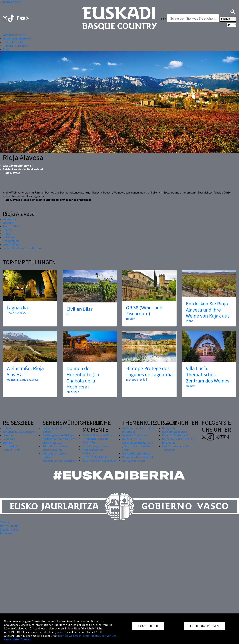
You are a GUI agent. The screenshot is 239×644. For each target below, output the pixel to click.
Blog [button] (6, 49)
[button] (233, 11)
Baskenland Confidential (138, 457)
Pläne (6, 234)
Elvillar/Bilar (79, 309)
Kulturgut (9, 237)
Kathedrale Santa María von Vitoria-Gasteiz (60, 441)
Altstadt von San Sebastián (59, 461)
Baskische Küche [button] (13, 42)
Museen (191, 386)
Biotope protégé (137, 380)
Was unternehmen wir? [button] (17, 38)
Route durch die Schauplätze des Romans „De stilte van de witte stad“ (138, 444)
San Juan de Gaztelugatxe (19, 432)
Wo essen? (9, 223)
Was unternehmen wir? (18, 166)
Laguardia (17, 308)
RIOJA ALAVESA (16, 313)
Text (164, 19)
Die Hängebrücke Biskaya (58, 435)
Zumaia (7, 442)
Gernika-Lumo (12, 450)
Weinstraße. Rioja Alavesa (25, 371)
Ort (69, 314)
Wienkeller (9, 219)
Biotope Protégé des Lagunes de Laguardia (149, 371)
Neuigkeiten (170, 428)
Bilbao (7, 428)
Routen (7, 230)
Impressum (7, 533)
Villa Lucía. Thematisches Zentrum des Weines (208, 374)
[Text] (193, 18)
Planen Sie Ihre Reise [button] (16, 46)
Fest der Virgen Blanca (96, 446)
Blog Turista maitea (175, 432)
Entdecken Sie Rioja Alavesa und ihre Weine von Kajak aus (208, 310)
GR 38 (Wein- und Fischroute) (144, 311)
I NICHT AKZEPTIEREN (204, 626)
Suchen (228, 19)
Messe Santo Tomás (95, 457)
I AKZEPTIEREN (148, 626)
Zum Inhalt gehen (11, 2)
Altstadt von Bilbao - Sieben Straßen (56, 448)
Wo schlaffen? (11, 244)
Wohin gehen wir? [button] (14, 35)
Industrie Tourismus (135, 435)
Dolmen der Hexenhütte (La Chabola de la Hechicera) (83, 377)
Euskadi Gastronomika (136, 453)
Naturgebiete (11, 241)
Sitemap (5, 522)
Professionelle (9, 526)
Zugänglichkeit (9, 529)
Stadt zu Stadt (12, 226)
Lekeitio (8, 435)
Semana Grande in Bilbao (98, 435)
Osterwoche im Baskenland (99, 460)
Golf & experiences (134, 461)
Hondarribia (10, 446)
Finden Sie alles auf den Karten (22, 248)
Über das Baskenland (175, 435)
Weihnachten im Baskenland (93, 451)
